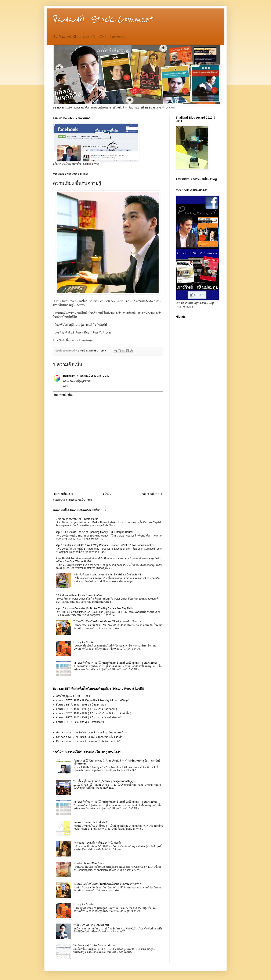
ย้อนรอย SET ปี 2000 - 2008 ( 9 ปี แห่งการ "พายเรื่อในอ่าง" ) (89, 718)
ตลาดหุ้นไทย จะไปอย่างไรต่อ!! (90, 822)
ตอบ (66, 386)
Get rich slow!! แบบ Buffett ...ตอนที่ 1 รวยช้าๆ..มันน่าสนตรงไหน (92, 733)
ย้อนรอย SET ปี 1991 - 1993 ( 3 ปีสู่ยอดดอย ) (81, 705)
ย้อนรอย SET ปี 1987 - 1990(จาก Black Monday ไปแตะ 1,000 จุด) (93, 700)
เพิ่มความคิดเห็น (63, 395)
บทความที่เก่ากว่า (152, 494)
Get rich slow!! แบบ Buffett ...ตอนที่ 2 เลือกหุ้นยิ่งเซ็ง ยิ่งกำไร (89, 737)
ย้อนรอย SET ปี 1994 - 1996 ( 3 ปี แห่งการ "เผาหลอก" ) (86, 709)
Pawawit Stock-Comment (103, 19)
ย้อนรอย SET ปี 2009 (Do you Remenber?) (80, 722)
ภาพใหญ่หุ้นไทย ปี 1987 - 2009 (73, 696)
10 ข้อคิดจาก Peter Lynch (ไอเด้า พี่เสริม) (79, 595)
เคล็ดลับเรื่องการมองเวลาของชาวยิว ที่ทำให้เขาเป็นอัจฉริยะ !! (107, 575)
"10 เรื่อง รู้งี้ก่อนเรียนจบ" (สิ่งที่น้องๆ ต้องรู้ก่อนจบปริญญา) (104, 781)
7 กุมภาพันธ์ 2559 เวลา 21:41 (93, 376)
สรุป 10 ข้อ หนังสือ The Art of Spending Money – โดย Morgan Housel (95, 532)
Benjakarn (69, 376)
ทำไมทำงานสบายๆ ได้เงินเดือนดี (91, 925)
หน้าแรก (108, 494)
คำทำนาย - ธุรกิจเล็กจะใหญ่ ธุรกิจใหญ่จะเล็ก (98, 843)
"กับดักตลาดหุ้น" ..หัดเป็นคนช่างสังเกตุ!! (95, 946)
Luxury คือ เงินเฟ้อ (84, 642)
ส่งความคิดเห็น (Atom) (81, 500)
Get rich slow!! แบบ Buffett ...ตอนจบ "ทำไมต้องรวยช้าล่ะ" (88, 741)
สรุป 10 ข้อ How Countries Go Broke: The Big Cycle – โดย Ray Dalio (95, 608)
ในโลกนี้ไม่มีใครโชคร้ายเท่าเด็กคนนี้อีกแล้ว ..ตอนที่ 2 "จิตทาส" (108, 622)
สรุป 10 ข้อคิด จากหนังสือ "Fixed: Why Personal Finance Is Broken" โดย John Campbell (105, 545)
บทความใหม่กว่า (63, 494)
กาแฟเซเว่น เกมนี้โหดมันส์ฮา (89, 863)
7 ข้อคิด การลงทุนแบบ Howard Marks (77, 519)
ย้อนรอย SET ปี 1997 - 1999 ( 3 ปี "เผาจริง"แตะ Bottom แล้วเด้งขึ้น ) (94, 713)
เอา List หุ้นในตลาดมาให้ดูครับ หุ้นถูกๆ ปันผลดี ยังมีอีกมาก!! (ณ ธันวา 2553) (115, 663)
